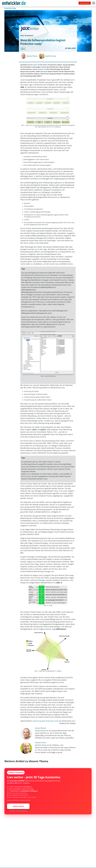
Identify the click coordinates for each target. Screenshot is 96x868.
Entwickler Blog (10, 8)
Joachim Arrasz (51, 56)
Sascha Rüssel (32, 56)
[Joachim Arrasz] (42, 56)
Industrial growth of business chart (46, 721)
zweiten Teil (42, 69)
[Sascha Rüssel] (23, 56)
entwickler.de (14, 4)
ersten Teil (36, 65)
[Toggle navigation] (14, 3)
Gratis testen (85, 3)
